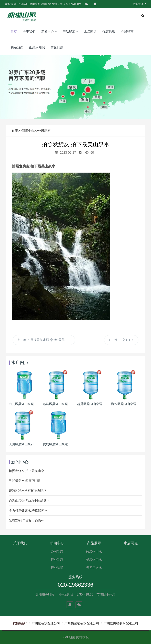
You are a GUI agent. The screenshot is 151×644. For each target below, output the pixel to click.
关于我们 (29, 32)
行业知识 (57, 568)
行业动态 (57, 560)
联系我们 (17, 47)
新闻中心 (49, 32)
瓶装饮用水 (94, 552)
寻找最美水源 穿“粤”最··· (26, 481)
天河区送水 (94, 568)
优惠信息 (109, 32)
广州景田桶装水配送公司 (121, 623)
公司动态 (44, 131)
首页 (14, 32)
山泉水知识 (37, 47)
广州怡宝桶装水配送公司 (82, 623)
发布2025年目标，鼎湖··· (26, 520)
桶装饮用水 (94, 560)
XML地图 (69, 637)
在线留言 (127, 32)
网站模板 (82, 637)
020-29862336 (76, 585)
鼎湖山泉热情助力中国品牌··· (29, 500)
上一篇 (44, 340)
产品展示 (70, 32)
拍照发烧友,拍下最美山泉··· (28, 471)
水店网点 (90, 32)
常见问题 (57, 47)
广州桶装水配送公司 (46, 623)
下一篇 (121, 340)
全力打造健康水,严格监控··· (28, 511)
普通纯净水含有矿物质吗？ (28, 491)
